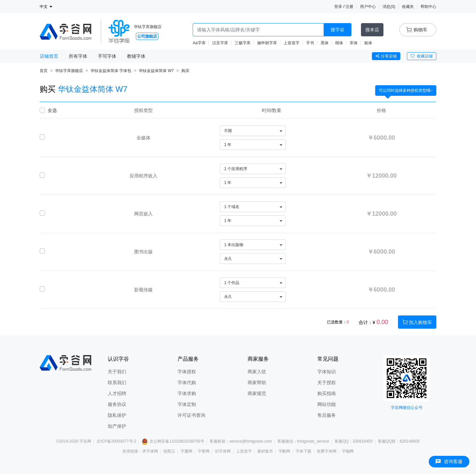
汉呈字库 (220, 43)
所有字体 (78, 56)
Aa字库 (199, 43)
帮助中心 (428, 7)
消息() (389, 7)
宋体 (354, 43)
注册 (349, 7)
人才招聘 (117, 393)
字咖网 (348, 451)
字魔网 (186, 451)
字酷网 (284, 451)
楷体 (339, 43)
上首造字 (292, 43)
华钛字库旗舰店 (148, 27)
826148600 (410, 441)
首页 (44, 71)
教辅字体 (136, 56)
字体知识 (327, 372)
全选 (52, 110)
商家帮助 (257, 383)
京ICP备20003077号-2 (116, 441)
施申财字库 (267, 43)
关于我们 (117, 372)
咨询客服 (449, 461)
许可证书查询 (191, 415)
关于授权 (327, 383)
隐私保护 (117, 415)
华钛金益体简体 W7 (156, 71)
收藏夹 (408, 7)
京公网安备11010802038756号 (173, 441)
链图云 (169, 451)
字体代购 (187, 383)
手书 (310, 43)
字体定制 (187, 404)
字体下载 (303, 451)
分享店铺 (386, 56)
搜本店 (372, 30)
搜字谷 (337, 30)
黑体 (325, 43)
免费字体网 (327, 451)
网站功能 (327, 404)
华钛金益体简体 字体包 (111, 71)
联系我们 (117, 383)
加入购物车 (417, 322)
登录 (338, 7)
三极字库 (243, 43)
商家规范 (257, 393)
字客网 (204, 451)
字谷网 (85, 441)
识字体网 (223, 451)
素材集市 (265, 451)
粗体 (368, 43)
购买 (185, 71)
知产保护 (117, 426)
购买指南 (327, 393)
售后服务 (327, 415)
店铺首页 (49, 56)
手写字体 (107, 56)
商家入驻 (257, 372)
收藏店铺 (422, 56)
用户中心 (368, 7)
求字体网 (150, 451)
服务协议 (117, 404)
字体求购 (187, 393)
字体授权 (187, 372)
